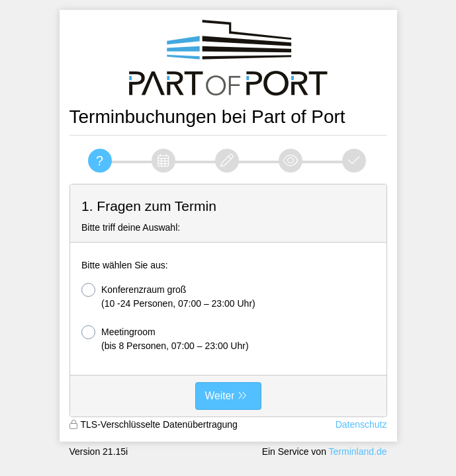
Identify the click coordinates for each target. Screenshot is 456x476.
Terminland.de (358, 452)
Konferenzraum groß (168, 296)
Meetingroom (165, 338)
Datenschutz (361, 424)
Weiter (220, 396)
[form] (228, 301)
